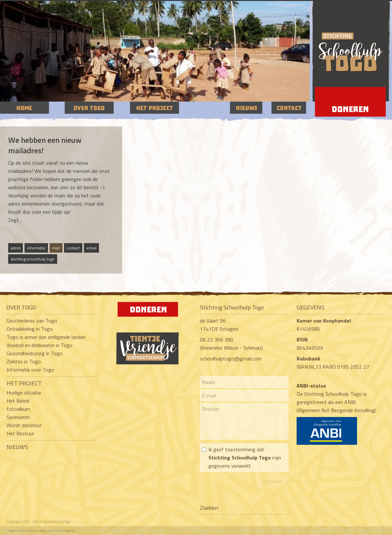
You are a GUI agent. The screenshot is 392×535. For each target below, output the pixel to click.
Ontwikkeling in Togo (30, 329)
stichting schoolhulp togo (33, 259)
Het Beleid (18, 401)
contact (73, 248)
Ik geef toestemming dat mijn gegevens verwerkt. (245, 458)
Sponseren (18, 417)
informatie (36, 248)
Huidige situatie (24, 393)
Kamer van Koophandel (324, 321)
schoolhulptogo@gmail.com (231, 359)
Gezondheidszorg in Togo (35, 353)
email (91, 248)
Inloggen (12, 531)
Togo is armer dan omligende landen (46, 337)
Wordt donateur (24, 425)
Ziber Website (28, 531)
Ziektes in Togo (24, 361)
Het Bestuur (20, 433)
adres (16, 248)
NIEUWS (17, 447)
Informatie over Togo (30, 370)
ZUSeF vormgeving (63, 531)
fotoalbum (18, 409)
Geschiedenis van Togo (32, 321)
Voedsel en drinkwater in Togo (40, 345)
